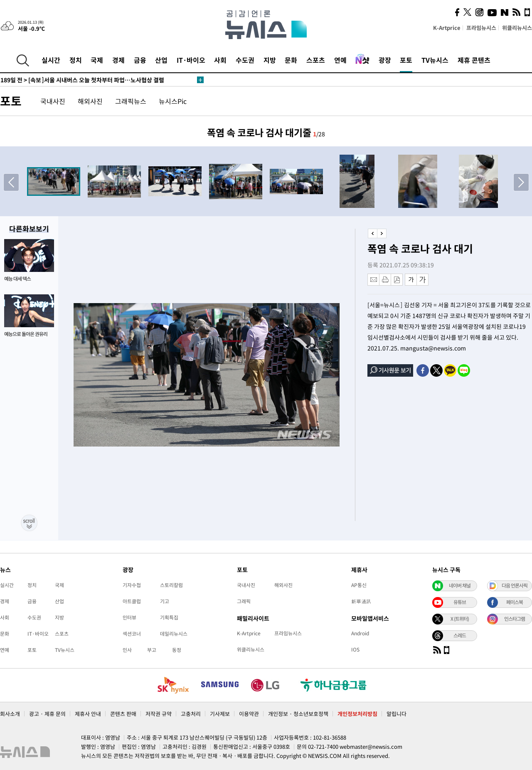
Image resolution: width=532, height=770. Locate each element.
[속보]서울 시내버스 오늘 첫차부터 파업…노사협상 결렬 (82, 80)
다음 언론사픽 (515, 585)
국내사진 (53, 101)
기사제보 (220, 714)
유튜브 (460, 602)
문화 (291, 60)
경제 (118, 60)
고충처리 (191, 714)
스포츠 (316, 60)
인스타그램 (515, 619)
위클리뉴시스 (517, 28)
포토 (406, 60)
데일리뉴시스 (174, 634)
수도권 (245, 60)
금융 (140, 60)
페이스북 (515, 602)
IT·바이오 (191, 60)
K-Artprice (447, 28)
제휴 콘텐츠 (474, 60)
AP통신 (359, 585)
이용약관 (249, 714)
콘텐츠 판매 (123, 714)
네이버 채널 (460, 585)
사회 (220, 60)
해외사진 (90, 101)
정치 (76, 60)
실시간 (51, 60)
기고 (165, 601)
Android (360, 633)
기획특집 (169, 617)
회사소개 (10, 714)
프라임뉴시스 (481, 28)
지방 (270, 60)
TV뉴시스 (435, 60)
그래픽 (244, 601)
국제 (97, 60)
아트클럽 (132, 601)
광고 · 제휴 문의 (47, 714)
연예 (340, 60)
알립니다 (397, 714)
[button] (521, 182)
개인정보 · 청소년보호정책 (298, 714)
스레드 (460, 635)
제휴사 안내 (88, 714)
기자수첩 (132, 585)
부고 (152, 650)
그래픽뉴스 (131, 101)
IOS (355, 649)
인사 (127, 650)
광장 (385, 60)
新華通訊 (361, 601)
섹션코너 (132, 634)
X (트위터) (460, 619)
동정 (177, 650)
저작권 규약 (159, 714)
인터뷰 (129, 617)
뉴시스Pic (173, 101)
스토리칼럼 (171, 585)
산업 (161, 60)
